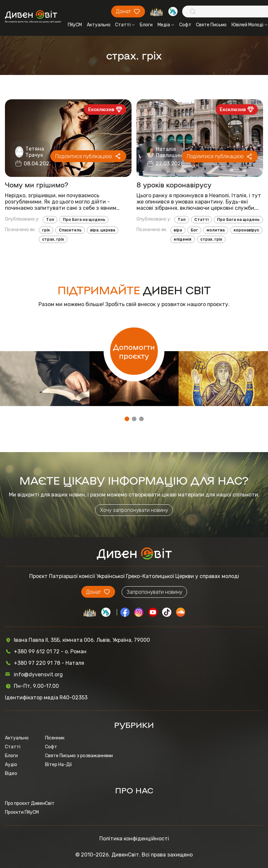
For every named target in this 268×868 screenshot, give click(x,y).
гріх (46, 230)
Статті (125, 25)
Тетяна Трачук (35, 152)
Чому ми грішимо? (37, 185)
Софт (185, 25)
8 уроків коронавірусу (174, 185)
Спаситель (70, 230)
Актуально (99, 25)
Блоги (146, 25)
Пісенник (55, 738)
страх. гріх (53, 239)
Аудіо (11, 765)
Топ (50, 220)
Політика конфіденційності (134, 839)
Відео (11, 773)
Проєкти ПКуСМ (22, 812)
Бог (194, 230)
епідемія (183, 239)
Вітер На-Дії (58, 765)
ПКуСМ (75, 25)
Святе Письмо (211, 25)
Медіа (166, 25)
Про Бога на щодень (84, 220)
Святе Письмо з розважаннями (79, 756)
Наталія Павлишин (169, 152)
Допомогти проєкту (134, 351)
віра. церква (103, 230)
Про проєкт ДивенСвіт (30, 803)
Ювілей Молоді (250, 25)
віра (178, 230)
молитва (216, 230)
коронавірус (246, 230)
